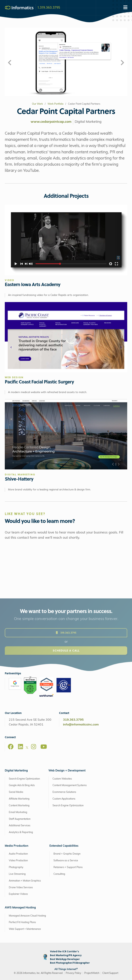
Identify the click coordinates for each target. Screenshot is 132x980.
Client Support (110, 973)
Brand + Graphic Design (67, 854)
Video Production (18, 861)
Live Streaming (17, 874)
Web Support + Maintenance (25, 929)
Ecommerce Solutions (64, 792)
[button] (10, 63)
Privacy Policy (73, 973)
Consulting (59, 874)
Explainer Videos (18, 894)
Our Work (37, 104)
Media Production (17, 846)
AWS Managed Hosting (20, 908)
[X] (27, 748)
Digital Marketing (16, 771)
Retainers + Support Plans (68, 867)
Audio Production (18, 854)
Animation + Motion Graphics (25, 881)
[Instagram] (34, 747)
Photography (16, 867)
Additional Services (20, 826)
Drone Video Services (21, 888)
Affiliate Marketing (19, 799)
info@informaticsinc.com (81, 725)
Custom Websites (62, 779)
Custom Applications (64, 799)
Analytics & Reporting (21, 832)
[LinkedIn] (20, 747)
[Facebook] (11, 747)
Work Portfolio (55, 104)
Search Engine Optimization (24, 779)
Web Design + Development (67, 771)
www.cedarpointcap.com (51, 122)
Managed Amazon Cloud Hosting (27, 916)
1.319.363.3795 (49, 7)
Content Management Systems (70, 785)
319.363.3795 (73, 720)
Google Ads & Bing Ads (22, 785)
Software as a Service (66, 861)
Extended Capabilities (64, 846)
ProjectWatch (92, 973)
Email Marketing (18, 812)
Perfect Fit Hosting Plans (22, 922)
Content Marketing (19, 806)
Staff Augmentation (20, 819)
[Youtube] (44, 747)
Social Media (16, 792)
